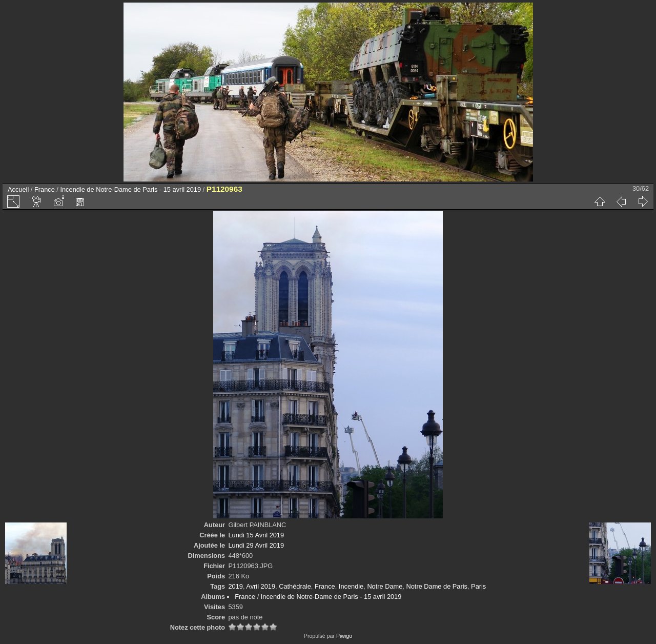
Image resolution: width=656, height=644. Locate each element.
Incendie (351, 586)
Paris (478, 586)
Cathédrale (295, 586)
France (45, 189)
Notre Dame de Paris (436, 586)
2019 (235, 586)
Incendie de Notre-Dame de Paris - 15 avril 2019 (130, 189)
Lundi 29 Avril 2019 (256, 545)
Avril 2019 (261, 586)
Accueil (18, 189)
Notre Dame (385, 586)
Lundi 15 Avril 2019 (256, 535)
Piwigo (344, 636)
